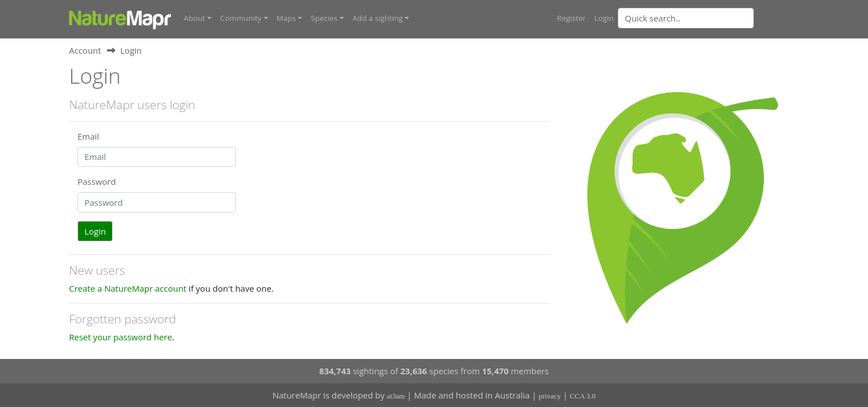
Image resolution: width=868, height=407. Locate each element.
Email (88, 136)
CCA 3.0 (583, 396)
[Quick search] (686, 18)
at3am (396, 396)
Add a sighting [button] (378, 18)
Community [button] (241, 18)
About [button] (195, 18)
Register (571, 18)
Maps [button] (286, 18)
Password (97, 181)
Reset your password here (121, 337)
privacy (550, 396)
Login (604, 18)
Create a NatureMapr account (128, 288)
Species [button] (324, 18)
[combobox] (708, 18)
